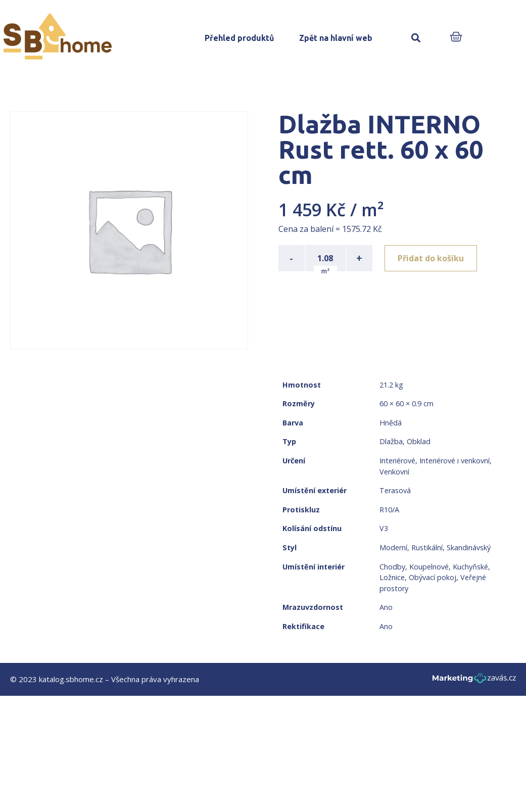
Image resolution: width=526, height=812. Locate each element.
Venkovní (394, 472)
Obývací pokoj (433, 577)
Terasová (395, 490)
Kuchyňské (470, 567)
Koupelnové (429, 567)
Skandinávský (469, 547)
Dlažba (391, 441)
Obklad (419, 441)
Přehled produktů (239, 38)
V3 (384, 528)
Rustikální (427, 547)
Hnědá (391, 423)
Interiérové (397, 461)
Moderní (393, 547)
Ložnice (392, 577)
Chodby (392, 567)
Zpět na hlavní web (336, 38)
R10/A (389, 510)
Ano (386, 607)
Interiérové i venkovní (455, 461)
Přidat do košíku (431, 258)
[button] (416, 38)
